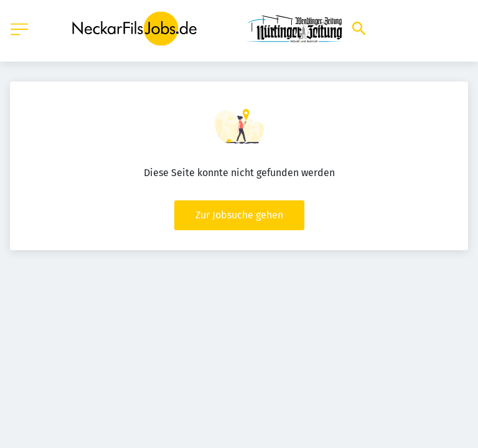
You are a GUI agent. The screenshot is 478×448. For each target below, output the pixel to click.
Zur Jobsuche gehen (239, 215)
